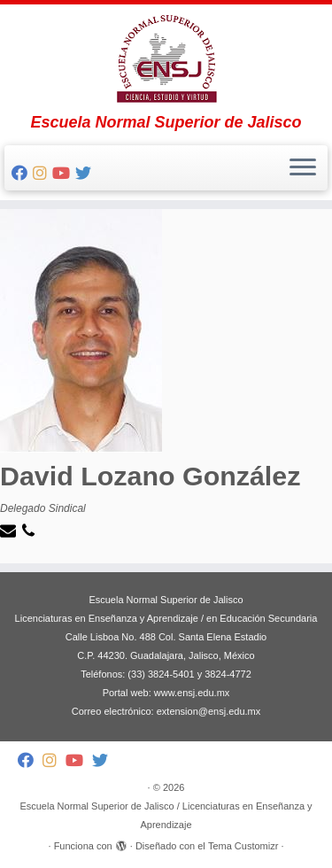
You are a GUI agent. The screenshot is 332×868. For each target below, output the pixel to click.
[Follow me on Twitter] (86, 174)
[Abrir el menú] (303, 168)
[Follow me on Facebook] (22, 174)
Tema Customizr (243, 846)
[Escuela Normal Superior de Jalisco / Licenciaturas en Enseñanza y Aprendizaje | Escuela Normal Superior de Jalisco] (166, 59)
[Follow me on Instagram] (42, 174)
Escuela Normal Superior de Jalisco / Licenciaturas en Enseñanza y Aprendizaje (166, 815)
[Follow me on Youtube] (64, 174)
